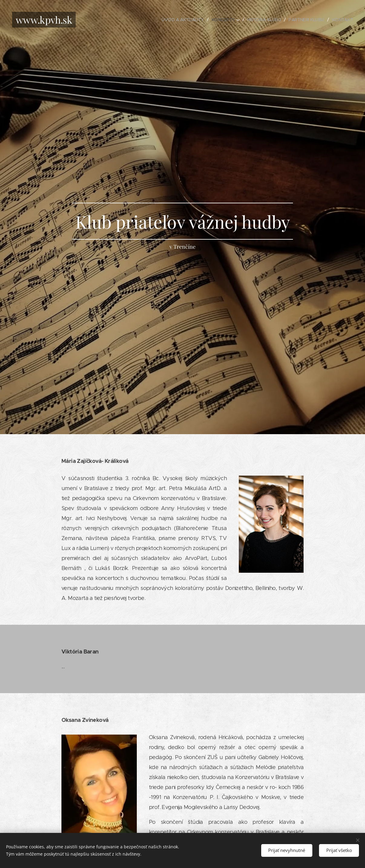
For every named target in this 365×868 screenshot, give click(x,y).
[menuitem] (176, 20)
